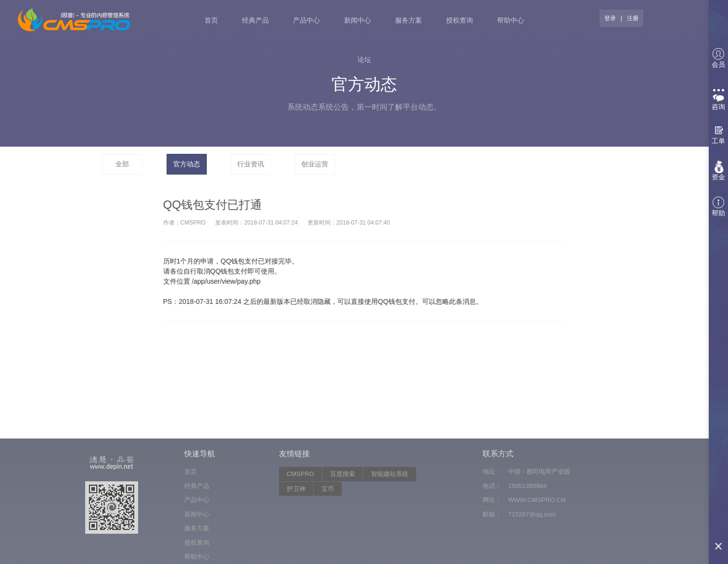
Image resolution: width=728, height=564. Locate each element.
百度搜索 (343, 519)
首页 (211, 20)
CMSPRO (300, 519)
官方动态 (187, 164)
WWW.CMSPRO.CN (537, 545)
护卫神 (296, 533)
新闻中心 (358, 20)
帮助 (718, 207)
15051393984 (527, 531)
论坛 (364, 60)
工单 (718, 141)
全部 (122, 164)
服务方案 (409, 20)
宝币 (328, 533)
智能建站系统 (390, 519)
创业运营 (315, 164)
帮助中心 (511, 20)
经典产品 (255, 20)
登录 (610, 18)
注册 (633, 18)
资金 (718, 177)
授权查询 (460, 20)
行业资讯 (251, 164)
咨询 (718, 100)
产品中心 (307, 20)
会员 (718, 58)
